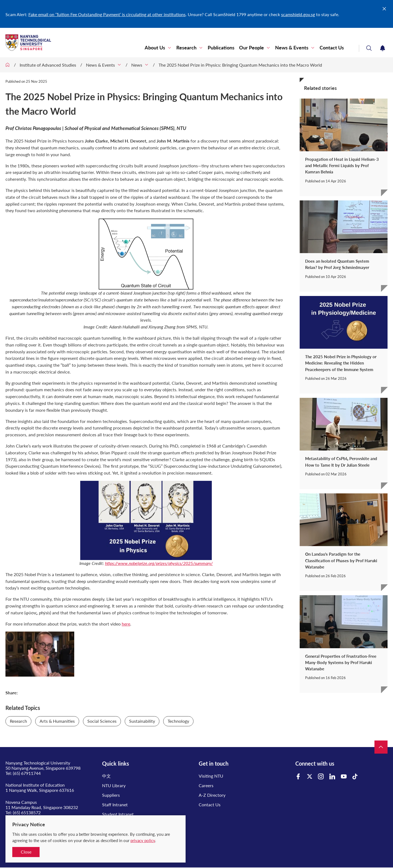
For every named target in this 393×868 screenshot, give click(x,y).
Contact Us (332, 48)
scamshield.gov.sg (298, 14)
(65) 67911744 (27, 773)
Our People (251, 48)
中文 (106, 776)
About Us (155, 48)
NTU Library (114, 785)
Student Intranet (118, 814)
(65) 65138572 (27, 812)
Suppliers (111, 795)
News (137, 65)
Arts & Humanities (57, 721)
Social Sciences (102, 721)
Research (186, 48)
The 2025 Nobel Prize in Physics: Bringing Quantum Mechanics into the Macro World (240, 65)
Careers (206, 785)
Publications (221, 48)
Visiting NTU (211, 776)
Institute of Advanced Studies (48, 65)
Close (26, 852)
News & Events (292, 48)
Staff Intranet (115, 805)
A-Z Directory (212, 795)
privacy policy (143, 840)
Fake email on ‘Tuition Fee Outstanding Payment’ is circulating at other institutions (107, 14)
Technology (178, 721)
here (126, 624)
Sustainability (142, 721)
